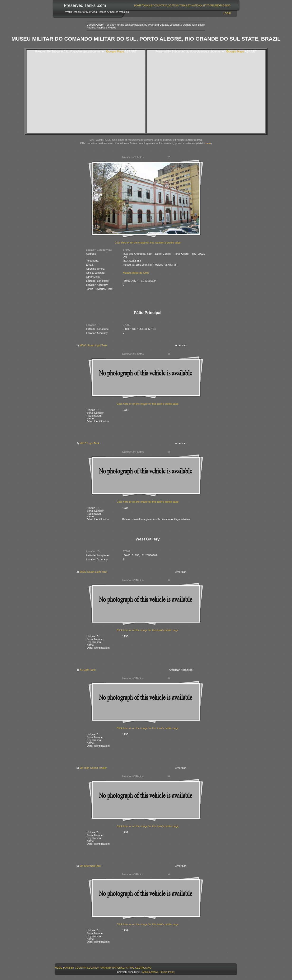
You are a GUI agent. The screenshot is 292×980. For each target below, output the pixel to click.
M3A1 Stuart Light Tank (93, 345)
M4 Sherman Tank (90, 866)
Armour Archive (150, 972)
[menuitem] (138, 6)
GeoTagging (222, 6)
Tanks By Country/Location (160, 6)
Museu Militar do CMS (136, 273)
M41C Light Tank (89, 443)
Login (227, 13)
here (208, 143)
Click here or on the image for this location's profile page (148, 243)
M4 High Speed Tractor (93, 768)
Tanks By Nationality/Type (196, 6)
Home (138, 6)
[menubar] (182, 6)
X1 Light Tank (88, 670)
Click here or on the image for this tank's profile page (148, 404)
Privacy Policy (167, 972)
